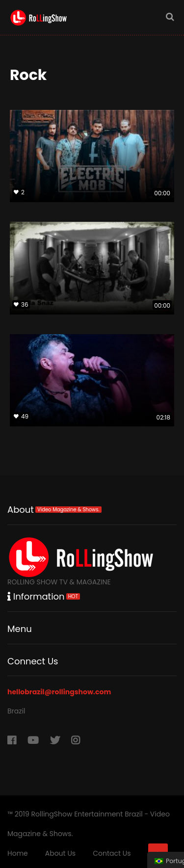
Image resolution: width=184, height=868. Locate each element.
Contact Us (112, 853)
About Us (60, 853)
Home (18, 853)
